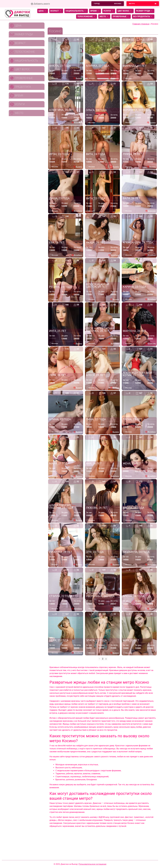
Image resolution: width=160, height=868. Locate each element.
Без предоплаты (143, 17)
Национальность (76, 11)
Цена (43, 11)
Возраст (56, 11)
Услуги (109, 11)
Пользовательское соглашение (93, 864)
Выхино (79, 78)
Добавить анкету (40, 4)
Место (104, 17)
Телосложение (87, 17)
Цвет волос (125, 11)
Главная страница (141, 24)
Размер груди (145, 11)
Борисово (115, 78)
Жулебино (78, 122)
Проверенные (121, 17)
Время (95, 11)
